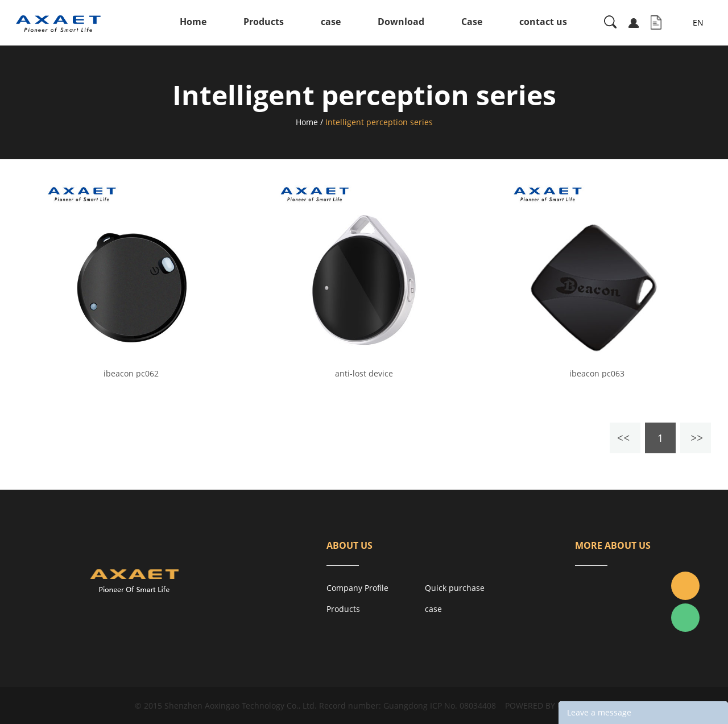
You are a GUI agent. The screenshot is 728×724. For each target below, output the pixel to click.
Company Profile (357, 588)
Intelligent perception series (379, 122)
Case (472, 22)
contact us (543, 22)
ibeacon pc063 (597, 374)
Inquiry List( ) (656, 23)
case (331, 22)
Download (401, 22)
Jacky (685, 586)
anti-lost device (364, 374)
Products (264, 22)
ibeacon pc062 (131, 374)
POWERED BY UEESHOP (549, 706)
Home (193, 22)
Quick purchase (455, 588)
